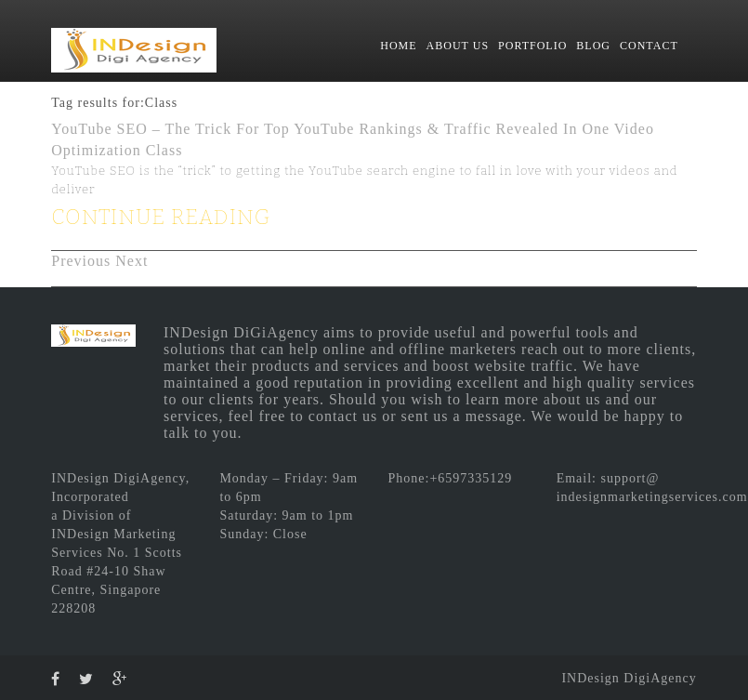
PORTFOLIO (532, 46)
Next (131, 261)
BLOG (593, 46)
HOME (398, 46)
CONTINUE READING (161, 217)
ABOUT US (458, 46)
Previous (81, 261)
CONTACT (649, 46)
